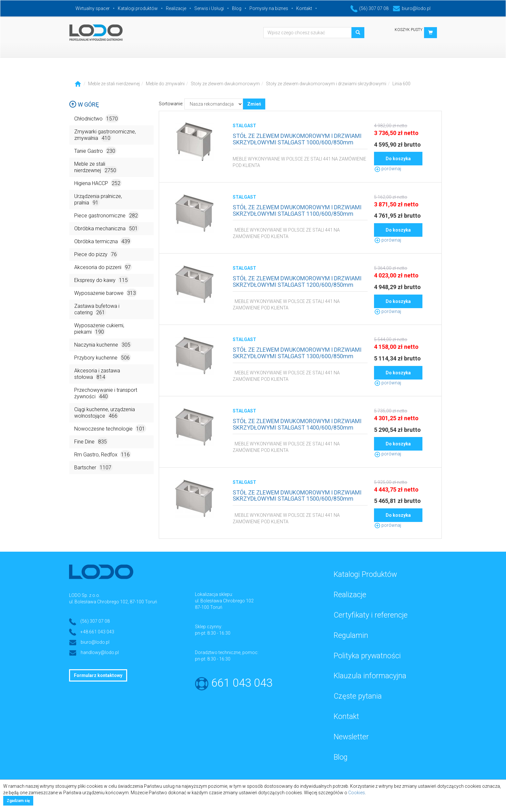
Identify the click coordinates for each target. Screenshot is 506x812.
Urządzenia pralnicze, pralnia (98, 200)
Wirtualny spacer (93, 8)
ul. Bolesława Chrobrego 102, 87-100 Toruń (113, 602)
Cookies (357, 793)
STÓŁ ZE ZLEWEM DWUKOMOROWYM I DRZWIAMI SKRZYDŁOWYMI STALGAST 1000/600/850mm (297, 139)
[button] (430, 33)
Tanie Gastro (95, 151)
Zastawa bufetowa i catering (97, 310)
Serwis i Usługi (209, 8)
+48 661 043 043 (97, 632)
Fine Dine (91, 441)
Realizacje (176, 8)
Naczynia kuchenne (103, 344)
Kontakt (304, 8)
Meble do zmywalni (165, 84)
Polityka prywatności (367, 656)
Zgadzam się (18, 801)
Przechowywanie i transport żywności (106, 394)
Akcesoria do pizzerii (103, 267)
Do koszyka (398, 159)
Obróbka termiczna (103, 241)
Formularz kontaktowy (98, 675)
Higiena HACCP (98, 183)
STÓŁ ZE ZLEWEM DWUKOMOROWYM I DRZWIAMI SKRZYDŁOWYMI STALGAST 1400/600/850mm (297, 424)
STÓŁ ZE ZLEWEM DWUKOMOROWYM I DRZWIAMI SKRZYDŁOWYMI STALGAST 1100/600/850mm (297, 210)
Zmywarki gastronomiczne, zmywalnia (105, 135)
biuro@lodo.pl (412, 8)
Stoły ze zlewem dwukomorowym (225, 84)
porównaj (388, 169)
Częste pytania (358, 696)
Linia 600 (401, 84)
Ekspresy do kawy (102, 280)
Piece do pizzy (96, 254)
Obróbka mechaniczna (107, 228)
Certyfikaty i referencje (371, 615)
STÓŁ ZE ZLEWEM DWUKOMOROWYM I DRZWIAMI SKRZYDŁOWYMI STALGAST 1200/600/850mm (297, 281)
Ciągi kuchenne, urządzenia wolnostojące (105, 413)
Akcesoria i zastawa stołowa (97, 374)
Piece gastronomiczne (107, 215)
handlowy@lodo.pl (100, 652)
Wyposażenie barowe (106, 293)
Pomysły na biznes (269, 8)
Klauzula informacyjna (370, 676)
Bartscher (93, 467)
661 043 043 (242, 683)
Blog (237, 8)
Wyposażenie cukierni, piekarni (99, 329)
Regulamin (351, 635)
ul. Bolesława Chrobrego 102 (224, 601)
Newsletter (351, 737)
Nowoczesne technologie (110, 428)
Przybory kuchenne (103, 357)
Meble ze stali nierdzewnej (114, 84)
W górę (84, 104)
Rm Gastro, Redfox (103, 454)
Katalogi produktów (138, 8)
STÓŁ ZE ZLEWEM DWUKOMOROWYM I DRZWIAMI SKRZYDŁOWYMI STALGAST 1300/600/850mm (297, 353)
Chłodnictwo (97, 118)
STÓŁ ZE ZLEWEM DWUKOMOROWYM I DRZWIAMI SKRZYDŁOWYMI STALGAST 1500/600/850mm (297, 496)
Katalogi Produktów (365, 574)
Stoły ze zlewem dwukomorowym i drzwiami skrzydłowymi (326, 84)
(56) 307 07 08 (369, 8)
